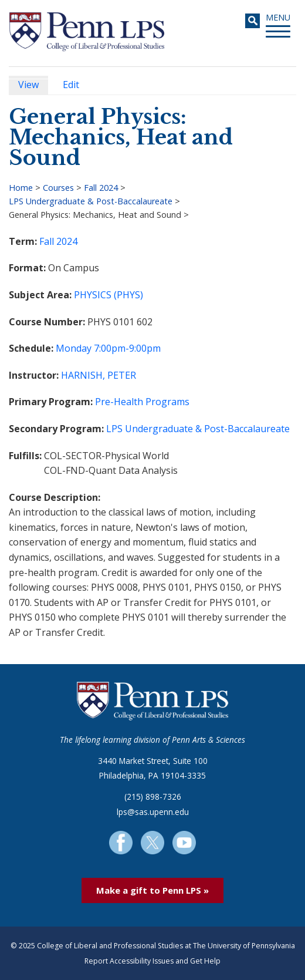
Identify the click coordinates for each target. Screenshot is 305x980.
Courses (58, 188)
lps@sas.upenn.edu (153, 812)
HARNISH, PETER (99, 375)
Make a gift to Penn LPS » (152, 890)
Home (21, 188)
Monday (74, 348)
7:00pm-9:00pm (127, 348)
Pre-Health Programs (142, 402)
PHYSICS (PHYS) (109, 295)
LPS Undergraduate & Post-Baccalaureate (91, 201)
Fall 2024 (101, 188)
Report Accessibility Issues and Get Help (152, 961)
